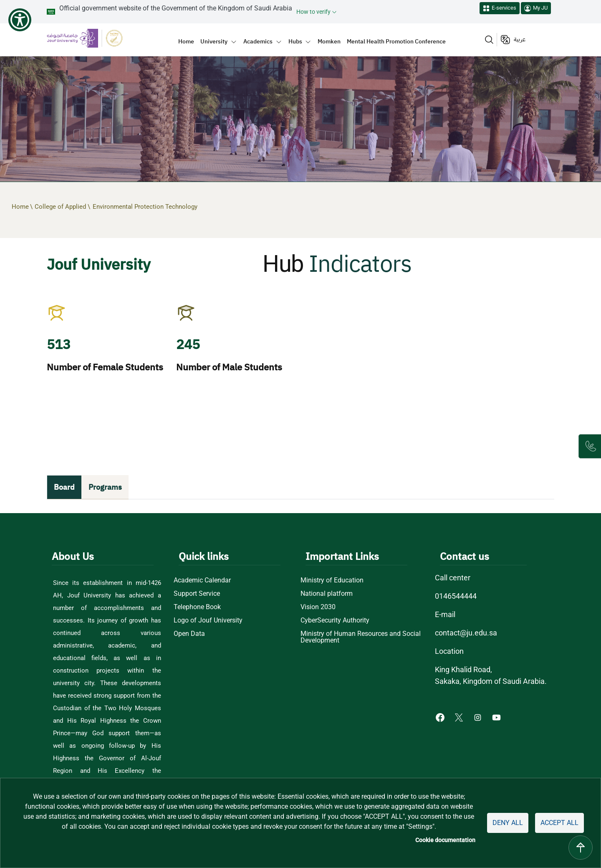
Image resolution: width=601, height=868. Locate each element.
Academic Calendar (202, 580)
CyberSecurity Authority (335, 620)
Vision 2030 (318, 607)
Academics (258, 41)
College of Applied (61, 207)
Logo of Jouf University (208, 620)
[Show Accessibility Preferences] (20, 20)
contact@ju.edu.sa (466, 633)
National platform (327, 594)
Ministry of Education (332, 580)
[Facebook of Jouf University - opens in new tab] (441, 717)
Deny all (508, 823)
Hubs (295, 41)
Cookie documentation (445, 840)
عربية (520, 39)
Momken (329, 41)
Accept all (559, 823)
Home (186, 41)
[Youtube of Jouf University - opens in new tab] (498, 717)
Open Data (189, 634)
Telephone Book (197, 607)
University (214, 41)
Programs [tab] (105, 487)
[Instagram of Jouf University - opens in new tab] (479, 717)
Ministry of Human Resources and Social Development (361, 637)
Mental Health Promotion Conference (396, 41)
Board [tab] (64, 487)
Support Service (197, 594)
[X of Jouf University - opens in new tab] (460, 717)
